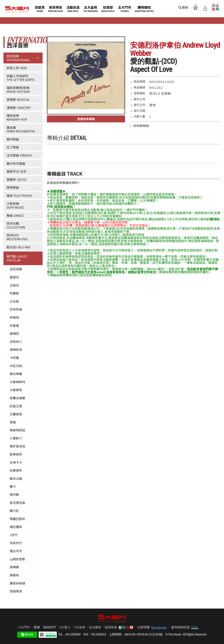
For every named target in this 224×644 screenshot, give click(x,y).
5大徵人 (65, 627)
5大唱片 (17, 10)
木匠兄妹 (16, 366)
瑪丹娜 (14, 494)
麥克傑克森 (17, 503)
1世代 (14, 535)
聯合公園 (16, 478)
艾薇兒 (14, 285)
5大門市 (24, 627)
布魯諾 (14, 325)
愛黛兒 (14, 277)
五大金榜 (91, 9)
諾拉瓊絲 (16, 527)
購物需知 (144, 9)
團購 (37, 627)
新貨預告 (56, 9)
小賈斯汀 (16, 438)
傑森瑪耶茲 (17, 430)
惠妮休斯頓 (17, 583)
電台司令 (16, 551)
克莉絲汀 (16, 342)
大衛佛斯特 (17, 382)
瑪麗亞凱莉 (17, 519)
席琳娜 (14, 567)
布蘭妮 (14, 293)
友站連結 (95, 627)
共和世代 (16, 543)
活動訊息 (73, 9)
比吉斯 (14, 301)
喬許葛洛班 (17, 446)
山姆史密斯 (17, 559)
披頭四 (14, 333)
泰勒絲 (14, 575)
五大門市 (125, 9)
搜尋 (185, 7)
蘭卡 (13, 486)
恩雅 (13, 422)
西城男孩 (16, 591)
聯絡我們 (50, 627)
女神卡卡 (16, 462)
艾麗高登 (16, 414)
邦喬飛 (14, 317)
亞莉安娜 (16, 269)
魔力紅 (14, 511)
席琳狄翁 (16, 349)
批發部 (108, 9)
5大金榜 (80, 627)
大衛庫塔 (16, 390)
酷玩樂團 (16, 374)
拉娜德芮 (16, 470)
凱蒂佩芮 (16, 454)
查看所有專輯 (86, 119)
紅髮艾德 (16, 406)
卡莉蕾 (14, 358)
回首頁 (40, 9)
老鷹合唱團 (17, 398)
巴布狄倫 (16, 309)
